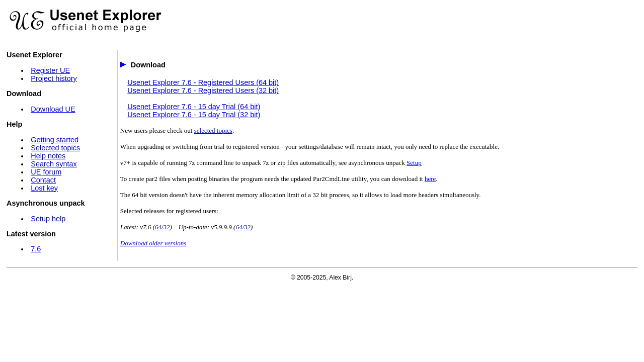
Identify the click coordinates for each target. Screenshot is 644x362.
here (430, 179)
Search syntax (54, 164)
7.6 (36, 249)
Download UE (53, 109)
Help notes (48, 156)
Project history (54, 78)
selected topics (213, 130)
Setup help (48, 219)
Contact (43, 180)
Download (148, 65)
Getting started (55, 140)
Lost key (44, 188)
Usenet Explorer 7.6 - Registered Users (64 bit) (203, 82)
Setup (414, 163)
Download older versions (153, 243)
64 (158, 227)
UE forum (46, 172)
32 (166, 227)
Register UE (50, 70)
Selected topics (55, 148)
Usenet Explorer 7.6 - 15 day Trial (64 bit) (194, 107)
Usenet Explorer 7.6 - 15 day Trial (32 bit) (194, 115)
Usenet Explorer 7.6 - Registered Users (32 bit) (203, 90)
